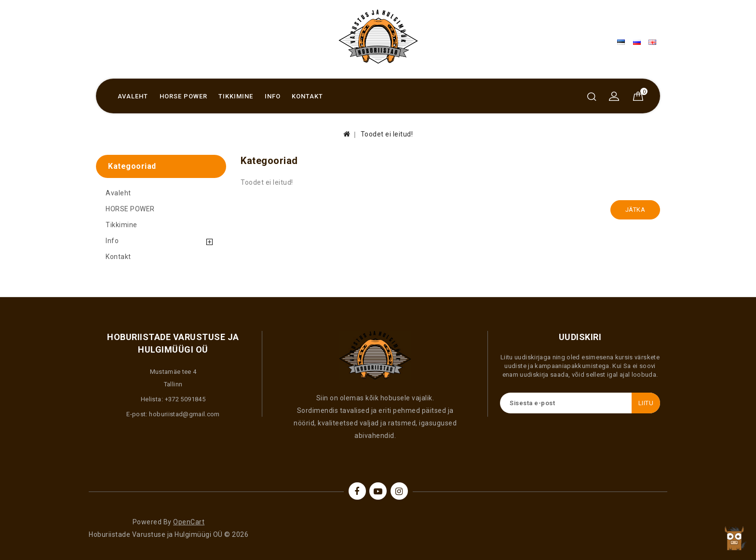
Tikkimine (236, 96)
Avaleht (133, 96)
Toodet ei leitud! (387, 134)
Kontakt (307, 96)
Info (273, 96)
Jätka (635, 210)
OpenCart (189, 522)
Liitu (646, 403)
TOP (734, 538)
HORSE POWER (183, 96)
